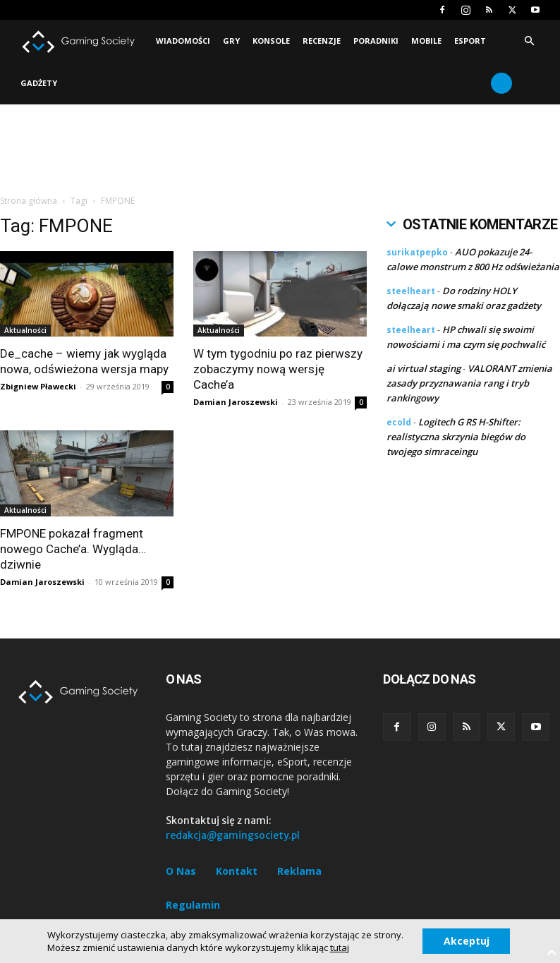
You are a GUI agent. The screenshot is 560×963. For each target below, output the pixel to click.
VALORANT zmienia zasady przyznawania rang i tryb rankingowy (469, 383)
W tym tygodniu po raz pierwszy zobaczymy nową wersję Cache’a (278, 369)
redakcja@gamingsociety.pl (233, 835)
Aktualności (25, 330)
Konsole (271, 41)
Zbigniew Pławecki (38, 386)
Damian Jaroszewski (236, 402)
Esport (470, 41)
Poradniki (376, 41)
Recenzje (322, 41)
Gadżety (39, 83)
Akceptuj (467, 941)
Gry (231, 41)
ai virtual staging (424, 368)
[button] (529, 41)
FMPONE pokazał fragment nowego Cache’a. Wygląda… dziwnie (73, 549)
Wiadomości (183, 41)
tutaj (339, 947)
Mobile (426, 41)
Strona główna (29, 201)
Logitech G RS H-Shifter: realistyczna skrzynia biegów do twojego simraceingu (456, 437)
